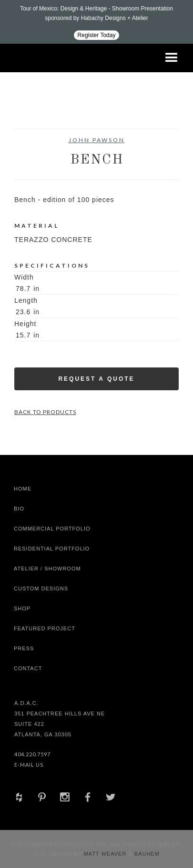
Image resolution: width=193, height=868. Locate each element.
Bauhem (146, 854)
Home (23, 489)
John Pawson (97, 140)
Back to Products (45, 412)
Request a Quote (96, 379)
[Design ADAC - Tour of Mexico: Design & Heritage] (96, 22)
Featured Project (45, 628)
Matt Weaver (106, 854)
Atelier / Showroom (47, 569)
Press (24, 648)
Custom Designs (41, 588)
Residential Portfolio (52, 549)
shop (22, 608)
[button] (172, 58)
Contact (28, 668)
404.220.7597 (32, 754)
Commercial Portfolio (52, 529)
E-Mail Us (29, 765)
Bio (19, 509)
